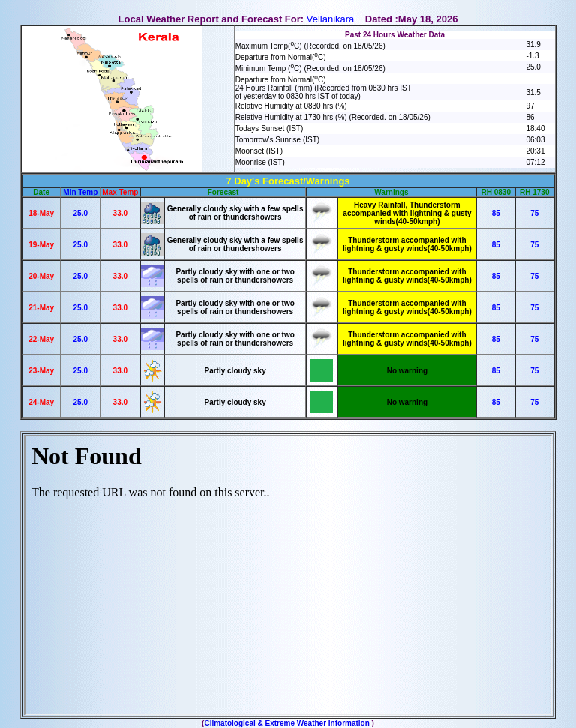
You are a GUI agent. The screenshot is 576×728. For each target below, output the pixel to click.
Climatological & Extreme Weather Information (286, 723)
